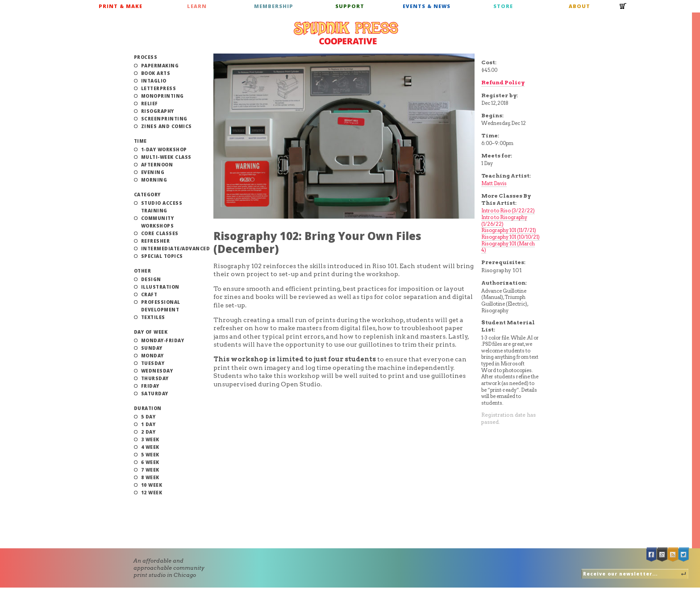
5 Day (148, 417)
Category (147, 195)
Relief (150, 104)
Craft (149, 294)
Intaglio (154, 81)
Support (350, 6)
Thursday (155, 378)
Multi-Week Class (166, 157)
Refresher (156, 241)
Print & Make (121, 6)
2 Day (148, 432)
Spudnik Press (346, 33)
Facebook (652, 555)
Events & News (427, 6)
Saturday (155, 393)
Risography (158, 111)
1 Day (148, 424)
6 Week (150, 462)
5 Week (150, 455)
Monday (152, 356)
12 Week (152, 493)
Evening (153, 172)
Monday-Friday (163, 340)
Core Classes (160, 233)
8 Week (150, 477)
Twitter (684, 555)
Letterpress (159, 88)
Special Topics (162, 256)
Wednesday (157, 371)
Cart (623, 9)
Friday (150, 386)
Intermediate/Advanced (176, 249)
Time (140, 141)
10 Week (152, 485)
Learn (197, 6)
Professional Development (161, 306)
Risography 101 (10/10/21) (510, 237)
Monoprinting (162, 96)
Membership (274, 6)
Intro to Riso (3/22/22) (508, 211)
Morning (154, 180)
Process (146, 57)
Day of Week (151, 332)
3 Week (150, 439)
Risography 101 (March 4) (508, 247)
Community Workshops (158, 222)
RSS (673, 555)
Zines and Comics (167, 126)
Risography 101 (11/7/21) (509, 230)
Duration (148, 408)
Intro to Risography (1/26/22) (504, 221)
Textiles (153, 317)
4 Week (150, 447)
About (579, 6)
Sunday (152, 348)
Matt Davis (494, 183)
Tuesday (153, 363)
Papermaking (160, 66)
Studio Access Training (162, 207)
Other (143, 271)
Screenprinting (164, 119)
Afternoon (157, 165)
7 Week (150, 470)
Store (503, 6)
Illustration (160, 287)
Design (151, 279)
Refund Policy (503, 82)
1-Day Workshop (164, 149)
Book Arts (156, 73)
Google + (662, 555)
